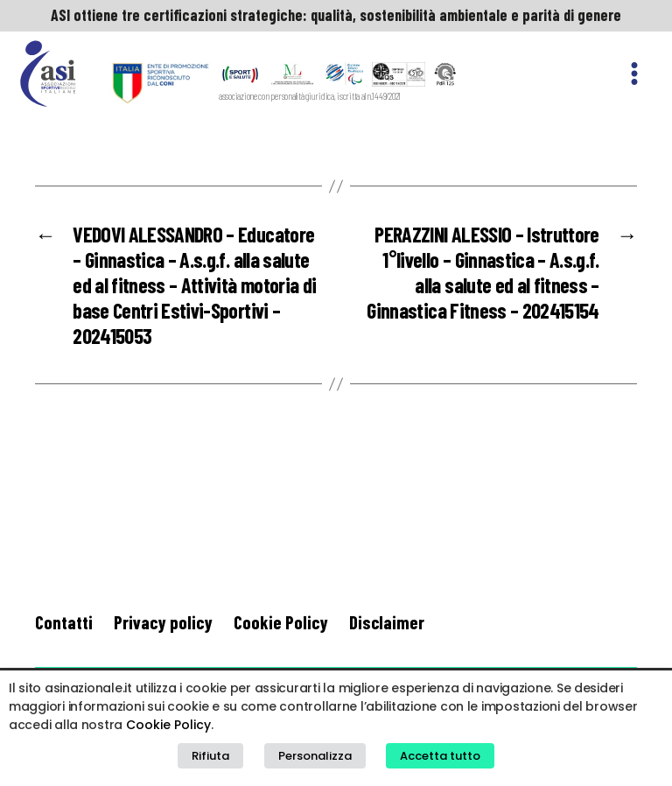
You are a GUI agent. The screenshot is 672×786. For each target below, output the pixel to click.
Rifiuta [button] (210, 756)
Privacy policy (163, 622)
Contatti (64, 622)
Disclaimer (387, 622)
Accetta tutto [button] (440, 756)
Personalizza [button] (315, 756)
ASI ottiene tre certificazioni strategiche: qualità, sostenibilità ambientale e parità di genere (336, 15)
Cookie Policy (281, 622)
